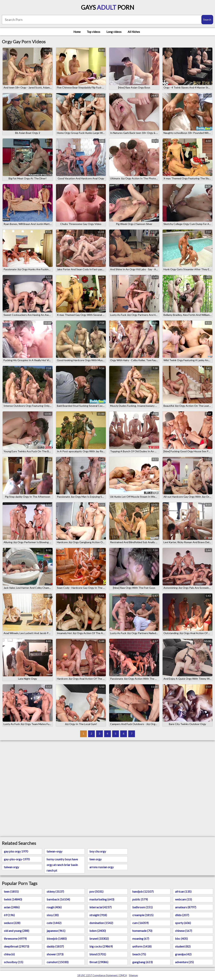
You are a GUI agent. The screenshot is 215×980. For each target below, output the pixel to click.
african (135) (183, 891)
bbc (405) (181, 938)
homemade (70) (142, 931)
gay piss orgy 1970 (16, 851)
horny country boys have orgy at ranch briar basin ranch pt (62, 865)
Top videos (94, 32)
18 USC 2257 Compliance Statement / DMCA (102, 975)
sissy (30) (53, 915)
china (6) (9, 954)
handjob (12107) (143, 891)
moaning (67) (141, 938)
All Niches (134, 32)
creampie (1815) (143, 915)
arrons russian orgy (102, 867)
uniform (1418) (142, 946)
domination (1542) (101, 923)
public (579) (140, 899)
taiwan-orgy (54, 851)
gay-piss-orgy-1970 (17, 859)
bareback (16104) (58, 899)
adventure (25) (184, 962)
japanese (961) (56, 931)
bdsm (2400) (98, 931)
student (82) (183, 946)
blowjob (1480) (57, 938)
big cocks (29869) (101, 946)
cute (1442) (54, 923)
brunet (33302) (99, 938)
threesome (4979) (15, 938)
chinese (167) (184, 931)
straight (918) (98, 915)
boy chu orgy (98, 851)
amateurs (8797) (186, 907)
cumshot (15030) (58, 962)
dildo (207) (182, 915)
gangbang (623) (142, 962)
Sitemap (133, 975)
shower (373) (55, 954)
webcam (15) (183, 899)
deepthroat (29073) (17, 946)
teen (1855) (11, 891)
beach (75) (139, 954)
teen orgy (95, 859)
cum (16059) (140, 923)
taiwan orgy (11, 867)
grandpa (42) (183, 954)
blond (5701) (98, 954)
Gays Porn (108, 7)
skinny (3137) (55, 891)
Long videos (114, 32)
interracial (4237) (101, 907)
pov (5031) (96, 891)
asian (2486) (12, 907)
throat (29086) (99, 962)
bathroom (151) (142, 907)
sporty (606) (183, 923)
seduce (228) (12, 923)
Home (77, 32)
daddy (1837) (55, 946)
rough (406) (54, 907)
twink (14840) (13, 899)
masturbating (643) (102, 899)
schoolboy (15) (14, 962)
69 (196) (9, 915)
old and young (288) (17, 931)
